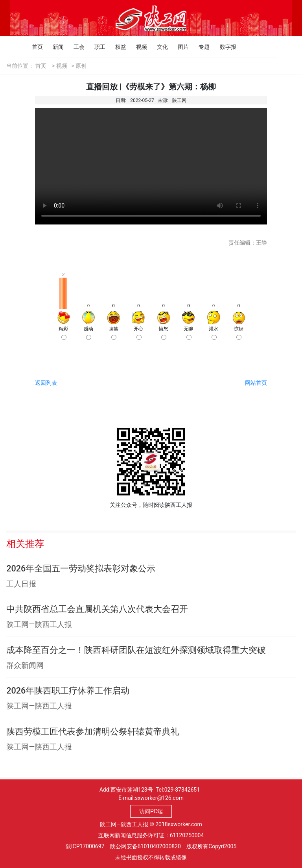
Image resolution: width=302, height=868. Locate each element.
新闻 (55, 47)
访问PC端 (151, 811)
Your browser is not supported (151, 166)
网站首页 (256, 383)
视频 (138, 47)
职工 (97, 47)
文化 (159, 47)
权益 (117, 47)
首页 (34, 47)
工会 (76, 47)
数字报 (222, 47)
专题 (201, 47)
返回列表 (46, 383)
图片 (180, 47)
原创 (81, 66)
